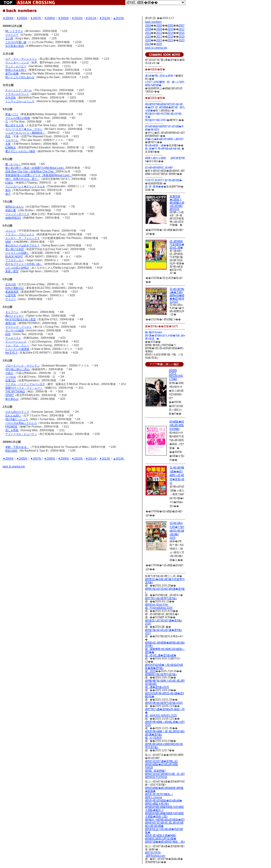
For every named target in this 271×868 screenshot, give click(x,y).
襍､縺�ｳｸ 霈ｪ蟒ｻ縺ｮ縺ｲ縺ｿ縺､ (163, 149)
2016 (148, 37)
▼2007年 (36, 18)
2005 (159, 25)
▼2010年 (77, 18)
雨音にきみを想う (16, 70)
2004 (148, 25)
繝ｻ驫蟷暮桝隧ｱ (155, 771)
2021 (159, 40)
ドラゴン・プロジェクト (20, 234)
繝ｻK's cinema (153, 797)
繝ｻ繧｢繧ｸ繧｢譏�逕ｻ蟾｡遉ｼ (162, 761)
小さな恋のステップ (17, 412)
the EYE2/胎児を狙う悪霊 (21, 319)
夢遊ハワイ (12, 114)
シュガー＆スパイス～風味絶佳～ (25, 133)
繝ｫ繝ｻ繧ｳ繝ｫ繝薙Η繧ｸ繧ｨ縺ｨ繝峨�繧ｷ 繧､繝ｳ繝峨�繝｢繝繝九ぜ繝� (165, 107)
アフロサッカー (15, 260)
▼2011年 (91, 18)
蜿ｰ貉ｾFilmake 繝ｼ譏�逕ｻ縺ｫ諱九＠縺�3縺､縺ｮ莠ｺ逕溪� (165, 336)
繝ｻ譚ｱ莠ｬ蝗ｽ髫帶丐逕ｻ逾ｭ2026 (164, 703)
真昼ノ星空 (12, 271)
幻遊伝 (9, 183)
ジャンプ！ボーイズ (17, 214)
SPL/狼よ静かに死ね (17, 369)
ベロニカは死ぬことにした (21, 423)
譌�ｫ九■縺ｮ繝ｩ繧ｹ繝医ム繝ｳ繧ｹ (164, 139)
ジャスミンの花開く (17, 253)
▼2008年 (49, 18)
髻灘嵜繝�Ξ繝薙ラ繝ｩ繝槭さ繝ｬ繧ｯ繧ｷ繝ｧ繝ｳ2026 (177, 203)
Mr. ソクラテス (14, 31)
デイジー (11, 299)
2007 (182, 25)
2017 (159, 37)
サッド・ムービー (16, 66)
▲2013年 (119, 18)
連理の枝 (11, 323)
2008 (148, 29)
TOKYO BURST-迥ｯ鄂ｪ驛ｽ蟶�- (164, 180)
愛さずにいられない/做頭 (20, 151)
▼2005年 (22, 18)
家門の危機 (12, 74)
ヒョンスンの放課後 (17, 349)
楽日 (8, 190)
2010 (170, 29)
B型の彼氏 (12, 451)
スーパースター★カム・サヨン (24, 129)
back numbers (153, 22)
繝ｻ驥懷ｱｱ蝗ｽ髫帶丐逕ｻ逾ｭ (161, 674)
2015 (182, 33)
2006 (170, 25)
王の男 (9, 38)
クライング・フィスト (19, 327)
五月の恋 (11, 284)
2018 (170, 37)
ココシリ (11, 231)
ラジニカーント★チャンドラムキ (25, 186)
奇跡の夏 (11, 210)
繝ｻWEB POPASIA (156, 777)
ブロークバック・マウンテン (22, 366)
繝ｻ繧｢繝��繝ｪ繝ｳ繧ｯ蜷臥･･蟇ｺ (165, 842)
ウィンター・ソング (17, 62)
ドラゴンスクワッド (17, 94)
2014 (170, 33)
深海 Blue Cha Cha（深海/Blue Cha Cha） (30, 172)
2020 (148, 40)
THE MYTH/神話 (15, 391)
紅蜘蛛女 (11, 147)
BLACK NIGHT (14, 257)
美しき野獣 (12, 430)
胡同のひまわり (15, 207)
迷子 (8, 194)
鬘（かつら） (13, 164)
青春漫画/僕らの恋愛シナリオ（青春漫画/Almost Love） (39, 175)
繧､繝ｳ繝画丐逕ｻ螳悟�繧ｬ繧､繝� (177, 244)
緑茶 (8, 334)
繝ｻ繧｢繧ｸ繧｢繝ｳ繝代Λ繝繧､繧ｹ (165, 774)
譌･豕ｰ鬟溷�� (154, 187)
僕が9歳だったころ (17, 419)
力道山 (9, 373)
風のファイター (15, 316)
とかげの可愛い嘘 (16, 42)
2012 (148, 33)
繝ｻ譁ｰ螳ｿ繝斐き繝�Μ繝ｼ (161, 835)
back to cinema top (14, 466)
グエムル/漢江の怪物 (18, 118)
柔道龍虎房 (12, 292)
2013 (159, 33)
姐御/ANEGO (13, 218)
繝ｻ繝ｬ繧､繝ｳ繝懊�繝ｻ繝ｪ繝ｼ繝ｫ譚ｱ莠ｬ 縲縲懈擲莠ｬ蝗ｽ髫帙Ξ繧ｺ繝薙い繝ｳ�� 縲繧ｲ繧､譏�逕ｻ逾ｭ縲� (165, 649)
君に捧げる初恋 (15, 249)
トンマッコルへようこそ (20, 101)
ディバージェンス (16, 342)
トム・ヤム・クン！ (17, 345)
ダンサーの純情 (15, 330)
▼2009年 (64, 18)
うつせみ (11, 377)
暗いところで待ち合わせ (20, 77)
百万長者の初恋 (15, 46)
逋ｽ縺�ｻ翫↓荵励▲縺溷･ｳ (160, 76)
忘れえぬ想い (13, 416)
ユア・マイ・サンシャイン (21, 59)
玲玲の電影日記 (15, 288)
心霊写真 (11, 295)
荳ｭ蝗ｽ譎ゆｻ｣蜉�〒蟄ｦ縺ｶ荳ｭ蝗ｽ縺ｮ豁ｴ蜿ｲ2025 (177, 530)
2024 (148, 44)
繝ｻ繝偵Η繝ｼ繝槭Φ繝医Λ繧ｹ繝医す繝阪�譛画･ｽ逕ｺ (164, 815)
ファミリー (12, 35)
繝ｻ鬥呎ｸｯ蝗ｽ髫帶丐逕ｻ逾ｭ (161, 598)
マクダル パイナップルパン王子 (25, 384)
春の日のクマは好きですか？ (22, 245)
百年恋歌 (11, 98)
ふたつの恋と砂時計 (17, 268)
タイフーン (12, 312)
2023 (182, 40)
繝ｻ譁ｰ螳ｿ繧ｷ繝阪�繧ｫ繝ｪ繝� (164, 801)
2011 (182, 29)
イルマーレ (12, 140)
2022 (170, 40)
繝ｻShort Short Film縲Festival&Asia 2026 (159, 606)
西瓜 (8, 136)
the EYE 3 (11, 353)
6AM (8, 242)
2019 (182, 37)
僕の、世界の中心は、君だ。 (22, 179)
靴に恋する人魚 (15, 125)
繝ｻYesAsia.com (155, 856)
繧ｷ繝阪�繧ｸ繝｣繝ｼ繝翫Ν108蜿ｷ (177, 425)
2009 (159, 29)
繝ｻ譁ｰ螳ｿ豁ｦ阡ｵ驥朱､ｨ (159, 794)
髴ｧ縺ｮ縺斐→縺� (156, 145)
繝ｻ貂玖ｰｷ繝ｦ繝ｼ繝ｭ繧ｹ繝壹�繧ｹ (165, 820)
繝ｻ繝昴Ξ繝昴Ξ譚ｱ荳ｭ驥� (161, 839)
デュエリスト (13, 338)
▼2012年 (105, 18)
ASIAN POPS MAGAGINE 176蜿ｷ (176, 375)
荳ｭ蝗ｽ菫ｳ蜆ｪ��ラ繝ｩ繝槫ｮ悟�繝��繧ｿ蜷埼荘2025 (177, 295)
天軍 (8, 144)
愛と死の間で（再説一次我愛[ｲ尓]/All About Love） (35, 168)
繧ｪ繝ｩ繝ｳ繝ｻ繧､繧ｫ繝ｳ (159, 168)
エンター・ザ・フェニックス (22, 238)
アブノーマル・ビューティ (21, 434)
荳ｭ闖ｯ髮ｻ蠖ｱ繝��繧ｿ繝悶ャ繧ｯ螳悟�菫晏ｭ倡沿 (177, 475)
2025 (159, 44)
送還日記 (11, 380)
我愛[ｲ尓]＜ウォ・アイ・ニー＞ (24, 388)
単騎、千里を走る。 (17, 447)
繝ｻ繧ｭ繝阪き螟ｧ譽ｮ (157, 804)
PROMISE (11, 427)
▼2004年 (8, 18)
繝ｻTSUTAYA (153, 853)
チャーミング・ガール (19, 90)
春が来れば (12, 399)
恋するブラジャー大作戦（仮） (24, 264)
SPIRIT (10, 395)
